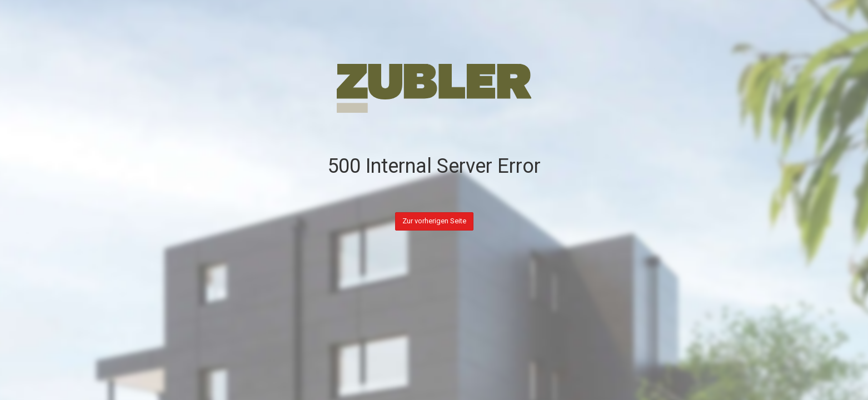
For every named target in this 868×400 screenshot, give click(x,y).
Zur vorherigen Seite (434, 221)
